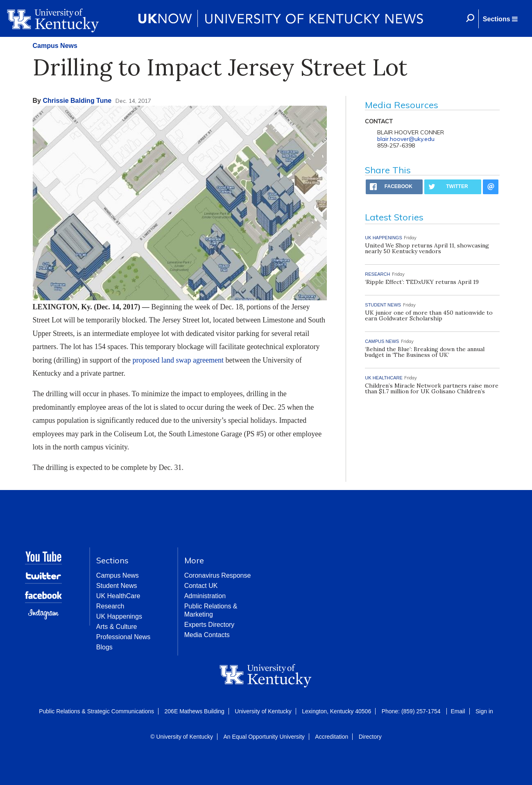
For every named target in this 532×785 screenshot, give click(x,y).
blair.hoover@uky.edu (406, 139)
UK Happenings (119, 616)
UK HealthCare (118, 596)
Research (110, 606)
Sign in (484, 711)
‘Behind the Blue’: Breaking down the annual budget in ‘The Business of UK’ (425, 352)
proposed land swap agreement (178, 360)
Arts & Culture (117, 627)
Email (458, 711)
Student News (117, 586)
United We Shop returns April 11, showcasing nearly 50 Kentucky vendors (427, 248)
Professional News (123, 637)
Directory (370, 737)
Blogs (104, 647)
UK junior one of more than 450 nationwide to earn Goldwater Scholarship (429, 315)
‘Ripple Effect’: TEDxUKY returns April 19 (422, 282)
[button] (500, 19)
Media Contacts (207, 635)
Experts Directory (209, 625)
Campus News (55, 46)
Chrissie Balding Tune (77, 101)
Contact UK (201, 586)
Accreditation (332, 737)
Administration (205, 596)
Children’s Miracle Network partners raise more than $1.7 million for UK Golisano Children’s (432, 388)
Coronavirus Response (218, 575)
